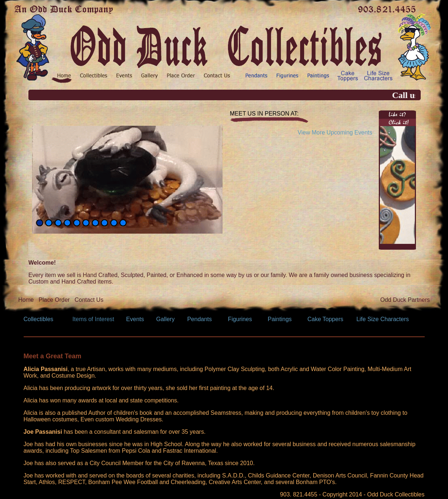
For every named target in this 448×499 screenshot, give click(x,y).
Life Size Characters (382, 319)
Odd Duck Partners (405, 300)
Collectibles (39, 319)
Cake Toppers (325, 319)
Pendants (200, 319)
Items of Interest (93, 319)
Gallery (166, 319)
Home (26, 300)
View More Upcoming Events (335, 132)
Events (135, 319)
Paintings (280, 319)
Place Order (54, 300)
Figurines (240, 319)
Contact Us (89, 300)
